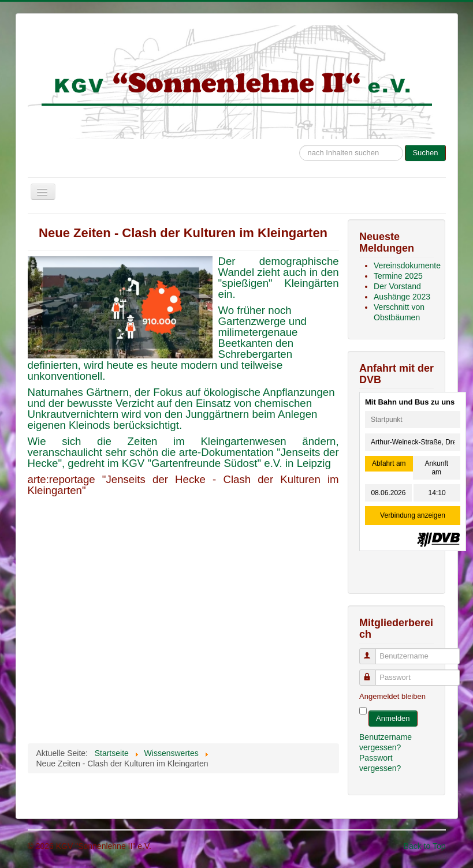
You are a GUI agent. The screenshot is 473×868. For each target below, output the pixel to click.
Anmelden (393, 718)
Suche (299, 139)
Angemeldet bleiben (392, 696)
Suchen (425, 153)
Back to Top (425, 846)
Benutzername (373, 651)
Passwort (373, 673)
